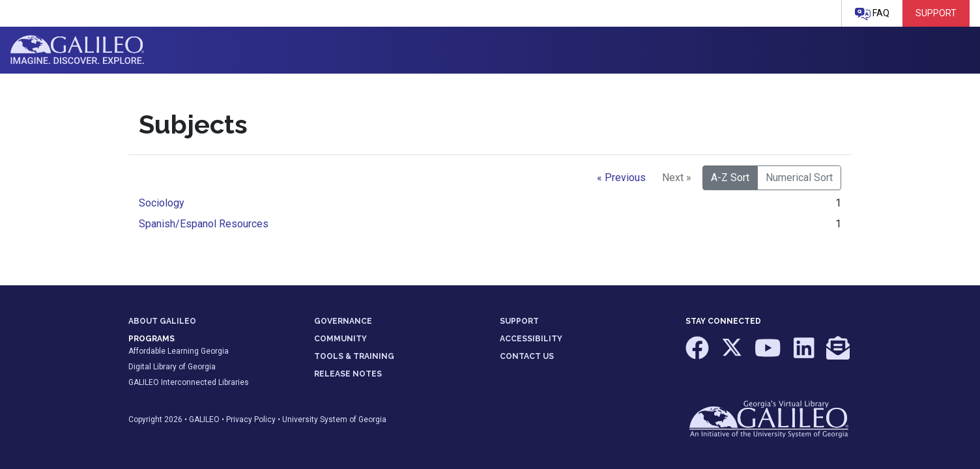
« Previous (621, 178)
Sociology (162, 203)
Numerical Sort (799, 178)
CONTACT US (527, 356)
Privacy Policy (251, 419)
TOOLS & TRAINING (354, 356)
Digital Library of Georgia (172, 367)
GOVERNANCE (343, 321)
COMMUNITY (340, 339)
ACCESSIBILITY (531, 339)
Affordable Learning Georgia (179, 351)
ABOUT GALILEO (162, 321)
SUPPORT (519, 321)
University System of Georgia (334, 419)
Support (936, 13)
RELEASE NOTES (348, 374)
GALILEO (204, 419)
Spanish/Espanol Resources (204, 224)
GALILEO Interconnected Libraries (189, 382)
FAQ (872, 14)
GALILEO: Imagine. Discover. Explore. (77, 50)
